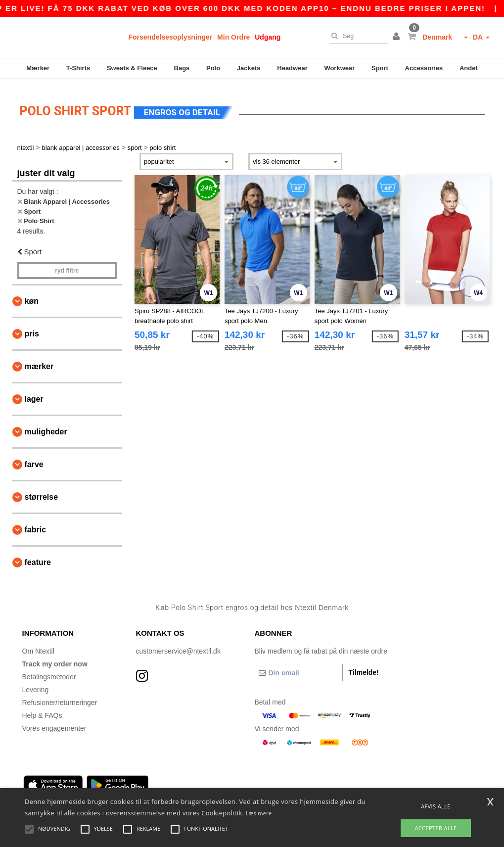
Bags (182, 68)
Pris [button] (32, 328)
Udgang (268, 37)
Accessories (424, 68)
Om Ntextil (38, 645)
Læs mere (259, 813)
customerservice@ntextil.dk (178, 645)
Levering (36, 684)
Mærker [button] (39, 361)
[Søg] (356, 36)
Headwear (292, 68)
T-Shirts (78, 68)
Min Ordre (233, 37)
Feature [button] (38, 557)
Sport (380, 68)
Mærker (38, 68)
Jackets (249, 68)
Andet (469, 68)
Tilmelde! (364, 666)
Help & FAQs (42, 709)
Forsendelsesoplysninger (171, 37)
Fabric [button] (36, 524)
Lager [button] (34, 394)
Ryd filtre (67, 265)
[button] (398, 37)
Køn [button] (32, 296)
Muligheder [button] (46, 426)
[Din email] (298, 667)
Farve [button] (34, 459)
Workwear (339, 68)
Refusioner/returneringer (60, 697)
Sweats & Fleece (132, 68)
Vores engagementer (54, 722)
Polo (213, 68)
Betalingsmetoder (49, 671)
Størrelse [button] (42, 492)
